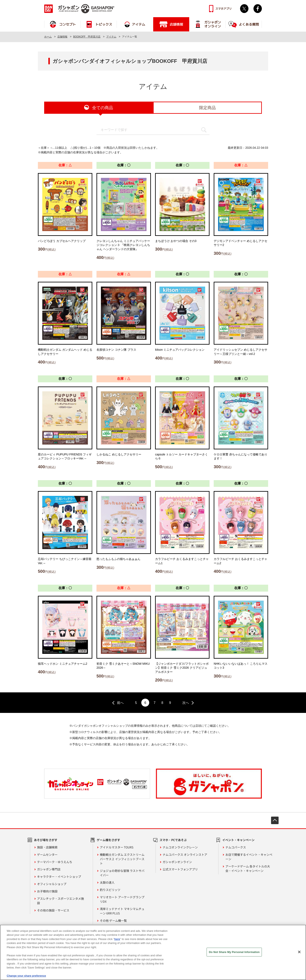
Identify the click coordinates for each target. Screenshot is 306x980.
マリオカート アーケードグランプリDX (122, 899)
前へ (120, 703)
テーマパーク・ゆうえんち (55, 862)
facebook (258, 9)
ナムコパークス (236, 847)
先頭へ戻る (275, 820)
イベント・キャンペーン (238, 840)
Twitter (244, 9)
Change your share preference (26, 977)
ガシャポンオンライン (177, 862)
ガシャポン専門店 (49, 869)
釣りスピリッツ (110, 890)
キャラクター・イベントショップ (59, 877)
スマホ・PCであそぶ (173, 840)
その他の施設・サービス (53, 910)
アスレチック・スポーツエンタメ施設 (60, 901)
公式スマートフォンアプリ (180, 869)
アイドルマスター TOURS (117, 847)
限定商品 (207, 108)
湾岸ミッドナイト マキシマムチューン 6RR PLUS (122, 911)
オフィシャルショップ (52, 884)
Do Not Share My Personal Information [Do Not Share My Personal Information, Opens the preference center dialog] (234, 953)
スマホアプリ (224, 9)
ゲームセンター (47, 855)
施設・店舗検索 (47, 847)
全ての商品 (103, 108)
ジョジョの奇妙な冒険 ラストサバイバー (122, 873)
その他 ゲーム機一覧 (113, 921)
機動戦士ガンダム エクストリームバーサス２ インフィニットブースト (122, 859)
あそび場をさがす (46, 840)
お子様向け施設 (47, 891)
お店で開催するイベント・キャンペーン (249, 857)
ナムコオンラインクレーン (180, 847)
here (117, 940)
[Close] (299, 953)
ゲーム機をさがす (108, 840)
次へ (186, 703)
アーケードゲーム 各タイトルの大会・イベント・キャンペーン (248, 868)
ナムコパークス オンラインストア (185, 855)
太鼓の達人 (107, 882)
